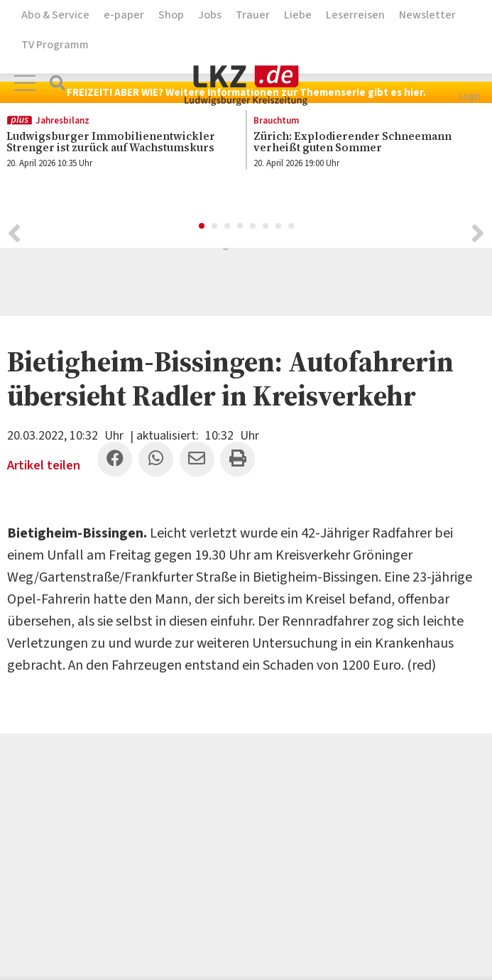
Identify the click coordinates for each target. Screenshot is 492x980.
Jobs (210, 15)
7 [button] (279, 229)
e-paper (124, 15)
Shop (171, 15)
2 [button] (215, 229)
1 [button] (202, 229)
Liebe (298, 15)
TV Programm (55, 45)
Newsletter (427, 15)
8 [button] (292, 229)
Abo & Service (55, 15)
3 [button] (228, 229)
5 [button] (253, 229)
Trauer (253, 15)
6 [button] (266, 229)
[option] (362, 145)
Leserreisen (355, 15)
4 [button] (241, 229)
